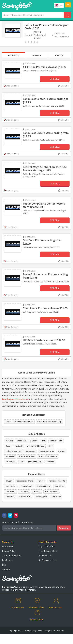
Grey (50, 446)
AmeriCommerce (27, 456)
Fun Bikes (10, 497)
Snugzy (9, 481)
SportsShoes (27, 486)
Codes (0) (36, 55)
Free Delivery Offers (48, 551)
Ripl (22, 462)
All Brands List (46, 556)
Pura (44, 441)
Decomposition (47, 451)
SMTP (35, 441)
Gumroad (50, 462)
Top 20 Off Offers (47, 546)
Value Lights (41, 497)
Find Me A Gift (51, 491)
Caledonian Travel (25, 481)
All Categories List (47, 560)
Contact (6, 569)
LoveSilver (10, 491)
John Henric (11, 486)
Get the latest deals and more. (18, 522)
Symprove (56, 497)
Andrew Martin (44, 486)
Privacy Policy (9, 551)
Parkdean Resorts (57, 481)
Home (27, 35)
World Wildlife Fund (48, 456)
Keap (8, 446)
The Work (24, 491)
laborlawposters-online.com (16, 399)
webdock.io (22, 441)
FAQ (4, 565)
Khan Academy (35, 462)
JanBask (18, 446)
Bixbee (61, 451)
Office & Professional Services (40, 35)
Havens (41, 481)
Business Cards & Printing (49, 421)
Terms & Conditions (12, 556)
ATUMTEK (10, 456)
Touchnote (11, 462)
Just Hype (59, 486)
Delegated (30, 451)
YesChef (9, 441)
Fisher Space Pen (13, 451)
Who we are (8, 546)
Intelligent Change (35, 446)
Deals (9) (59, 55)
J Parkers (37, 491)
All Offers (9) (14, 55)
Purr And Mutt (25, 497)
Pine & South (56, 441)
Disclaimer (7, 560)
